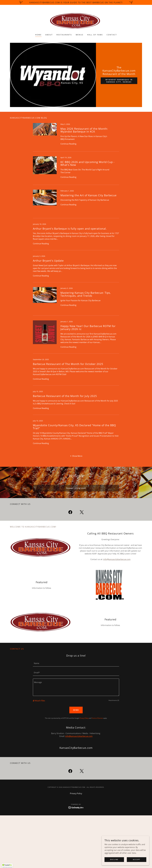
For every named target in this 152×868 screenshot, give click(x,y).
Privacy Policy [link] (84, 718)
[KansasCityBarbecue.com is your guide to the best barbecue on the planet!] (76, 2)
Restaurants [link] (64, 35)
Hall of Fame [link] (95, 35)
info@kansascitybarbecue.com (117, 559)
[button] (76, 456)
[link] (76, 21)
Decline (114, 860)
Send (76, 710)
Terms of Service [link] (97, 718)
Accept (137, 860)
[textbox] (76, 663)
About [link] (49, 35)
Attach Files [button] (40, 701)
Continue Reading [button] (68, 144)
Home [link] (38, 35)
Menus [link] (80, 35)
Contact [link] (112, 35)
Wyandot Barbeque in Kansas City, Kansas (119, 81)
